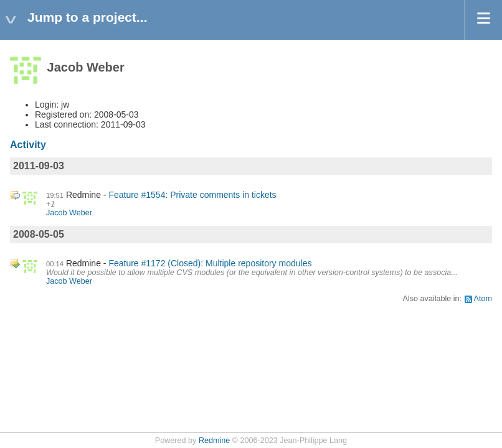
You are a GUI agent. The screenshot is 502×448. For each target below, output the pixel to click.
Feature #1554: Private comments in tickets (192, 195)
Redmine (214, 441)
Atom (483, 299)
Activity (28, 145)
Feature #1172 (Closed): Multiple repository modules (210, 263)
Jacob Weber (69, 213)
